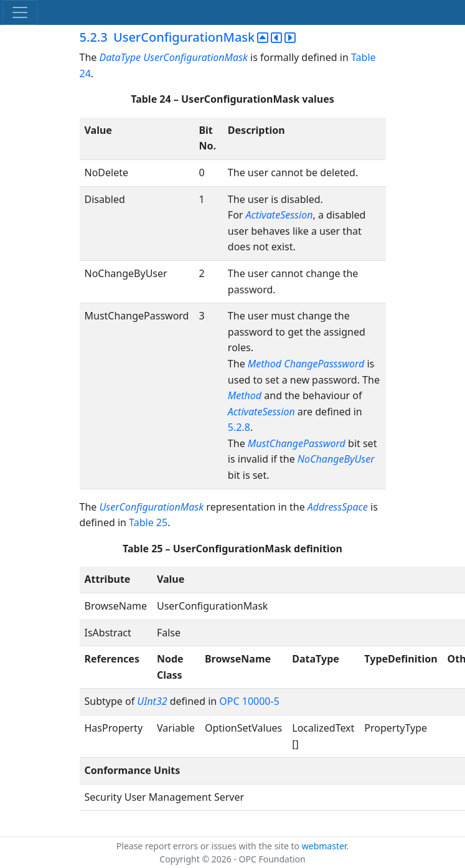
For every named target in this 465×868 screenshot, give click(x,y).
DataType (120, 57)
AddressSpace (338, 507)
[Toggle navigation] (20, 12)
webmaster (324, 846)
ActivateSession (279, 215)
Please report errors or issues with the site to (209, 846)
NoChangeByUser (336, 459)
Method (245, 395)
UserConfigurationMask (195, 57)
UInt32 (152, 701)
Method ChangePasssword (306, 364)
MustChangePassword (297, 443)
